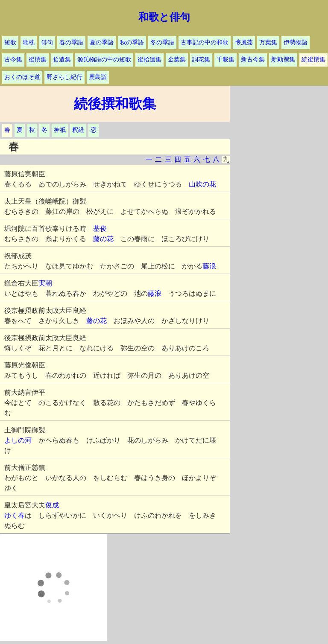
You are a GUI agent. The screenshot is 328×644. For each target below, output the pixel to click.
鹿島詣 (98, 77)
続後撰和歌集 (115, 104)
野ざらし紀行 (64, 77)
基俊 (100, 229)
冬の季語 (162, 42)
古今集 (13, 60)
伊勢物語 (296, 42)
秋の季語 (132, 42)
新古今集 (253, 60)
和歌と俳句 (164, 17)
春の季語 (71, 42)
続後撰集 (313, 60)
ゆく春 (15, 515)
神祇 (60, 130)
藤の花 (103, 239)
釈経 (78, 130)
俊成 (52, 505)
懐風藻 (244, 42)
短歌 (10, 42)
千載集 (225, 60)
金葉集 (177, 60)
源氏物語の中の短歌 (104, 60)
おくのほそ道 (22, 77)
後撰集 (38, 60)
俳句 (47, 42)
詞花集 (201, 60)
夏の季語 (102, 42)
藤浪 (209, 266)
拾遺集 (62, 60)
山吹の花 (202, 184)
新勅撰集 (283, 60)
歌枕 (29, 42)
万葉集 (268, 42)
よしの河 (18, 440)
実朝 (45, 283)
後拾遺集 (149, 60)
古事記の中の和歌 (205, 42)
